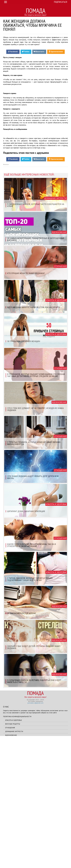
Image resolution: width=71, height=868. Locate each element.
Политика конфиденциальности (17, 847)
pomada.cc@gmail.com (35, 833)
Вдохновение (11, 866)
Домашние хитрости (14, 862)
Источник (6, 295)
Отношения (10, 858)
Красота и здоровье (14, 851)
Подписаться (61, 2)
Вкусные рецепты (13, 854)
